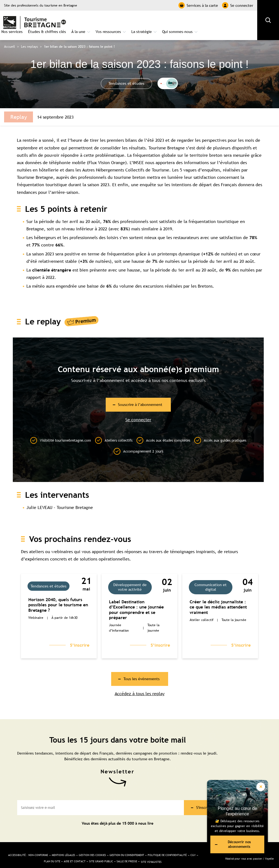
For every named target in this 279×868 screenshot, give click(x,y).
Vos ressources (163, 21)
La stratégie (196, 21)
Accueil (10, 38)
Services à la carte (198, 5)
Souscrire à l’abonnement (140, 396)
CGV (70, 853)
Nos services (66, 21)
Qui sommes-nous (232, 21)
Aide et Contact (113, 853)
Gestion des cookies (121, 845)
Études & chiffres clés (101, 21)
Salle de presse (175, 853)
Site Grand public (145, 853)
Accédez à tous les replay (140, 687)
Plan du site (87, 853)
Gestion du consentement (162, 845)
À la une (133, 21)
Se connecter (238, 5)
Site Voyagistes (103, 859)
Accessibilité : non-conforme (45, 845)
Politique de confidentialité (40, 853)
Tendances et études (127, 74)
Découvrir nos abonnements (231, 843)
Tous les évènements (142, 671)
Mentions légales (86, 845)
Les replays (29, 38)
